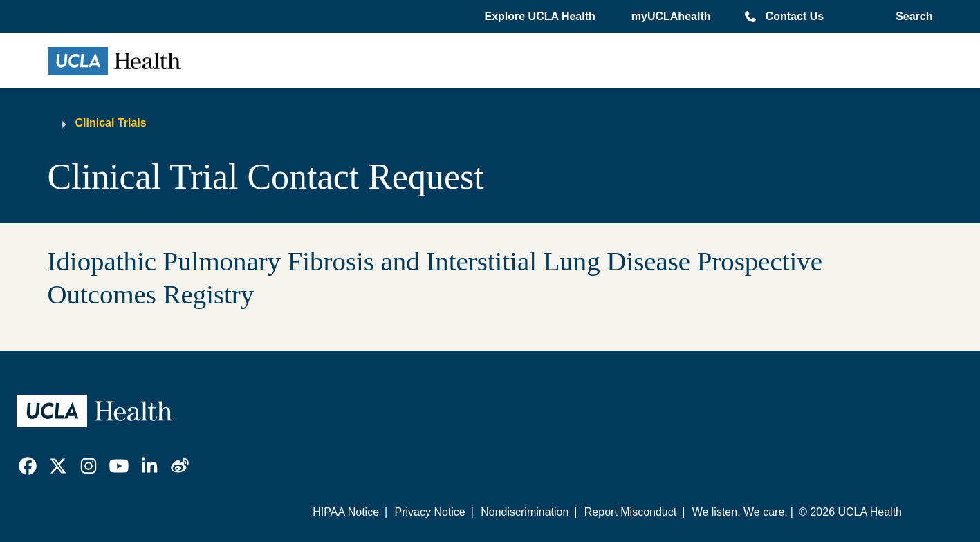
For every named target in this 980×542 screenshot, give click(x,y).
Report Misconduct (630, 512)
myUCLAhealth (671, 16)
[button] (541, 17)
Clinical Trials (111, 123)
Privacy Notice (429, 512)
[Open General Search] (911, 17)
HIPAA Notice (346, 512)
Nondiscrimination (525, 512)
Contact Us (795, 16)
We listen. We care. (740, 512)
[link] (28, 466)
